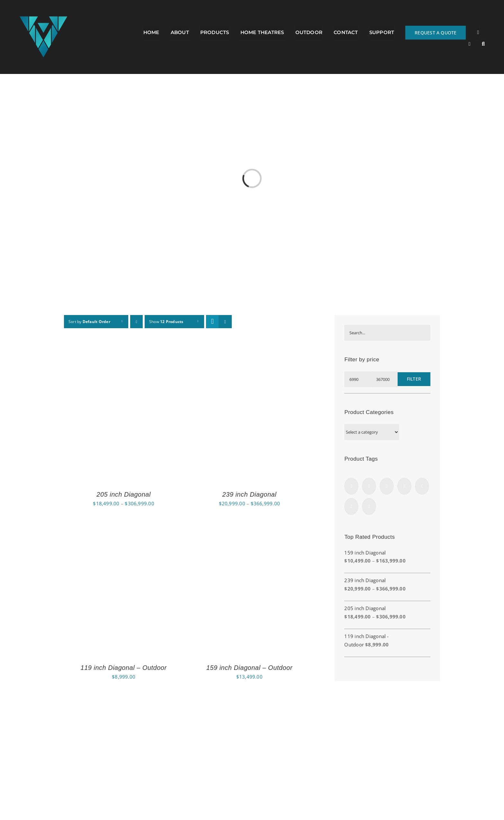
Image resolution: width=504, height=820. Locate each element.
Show (166, 322)
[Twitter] (387, 486)
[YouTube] (422, 486)
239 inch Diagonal (249, 494)
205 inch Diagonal (124, 494)
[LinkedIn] (351, 506)
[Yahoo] (369, 506)
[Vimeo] (404, 486)
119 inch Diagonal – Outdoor (124, 668)
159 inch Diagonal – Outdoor (249, 668)
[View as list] (225, 322)
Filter (414, 379)
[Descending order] (136, 322)
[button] (483, 44)
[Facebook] (351, 486)
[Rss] (369, 486)
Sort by (89, 322)
